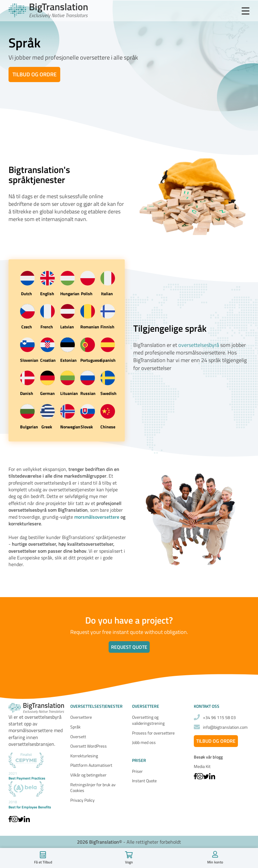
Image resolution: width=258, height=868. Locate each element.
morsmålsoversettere (97, 517)
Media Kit (202, 766)
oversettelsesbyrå (199, 345)
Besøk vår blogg (208, 757)
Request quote (129, 647)
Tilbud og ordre (35, 74)
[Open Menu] (246, 11)
